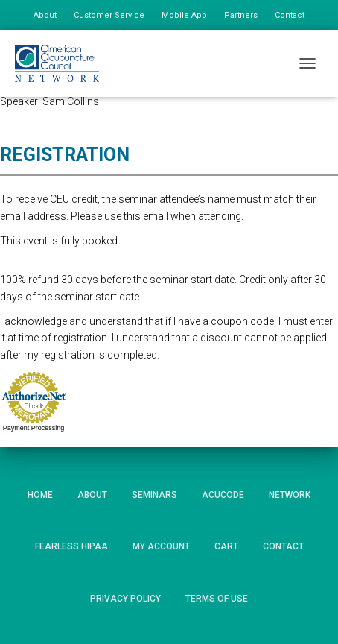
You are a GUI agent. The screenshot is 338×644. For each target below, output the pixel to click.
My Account (161, 546)
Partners (241, 15)
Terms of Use (217, 599)
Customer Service (109, 15)
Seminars (154, 495)
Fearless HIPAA (71, 546)
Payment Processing (34, 428)
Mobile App (184, 15)
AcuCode (223, 495)
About (45, 15)
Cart (226, 546)
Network (290, 495)
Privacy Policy (125, 599)
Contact (290, 15)
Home (40, 495)
